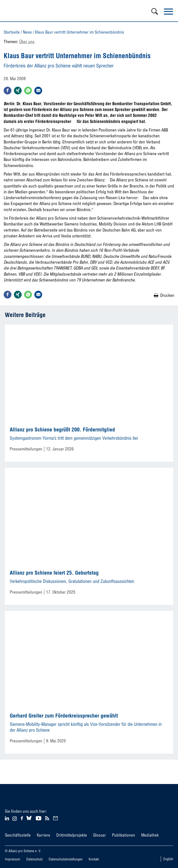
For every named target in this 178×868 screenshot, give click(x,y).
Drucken (167, 295)
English (168, 859)
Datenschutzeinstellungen (66, 859)
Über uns (27, 42)
